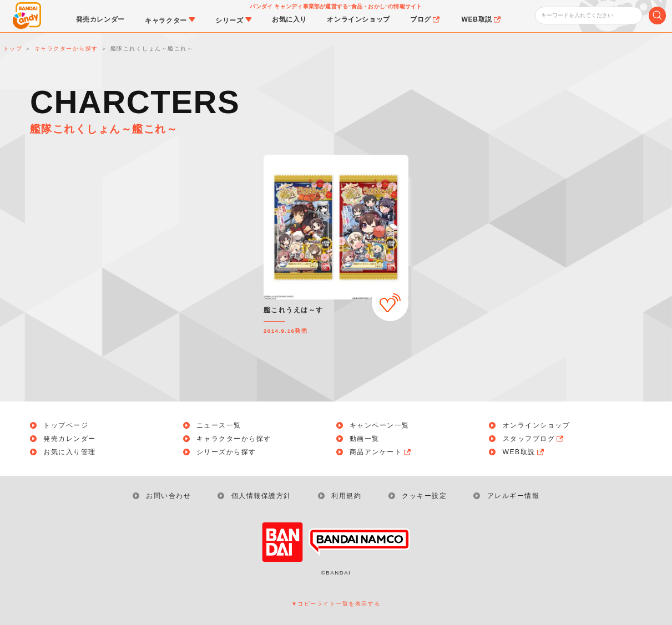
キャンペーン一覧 (380, 425)
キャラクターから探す (234, 439)
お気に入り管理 (70, 452)
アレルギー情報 (514, 496)
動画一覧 (365, 439)
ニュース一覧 (219, 425)
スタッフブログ (534, 439)
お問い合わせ (168, 496)
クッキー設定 (424, 496)
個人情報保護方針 (261, 496)
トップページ (66, 425)
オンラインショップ (537, 425)
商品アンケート (381, 452)
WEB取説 (524, 452)
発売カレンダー (70, 439)
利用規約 (346, 496)
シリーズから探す (226, 452)
